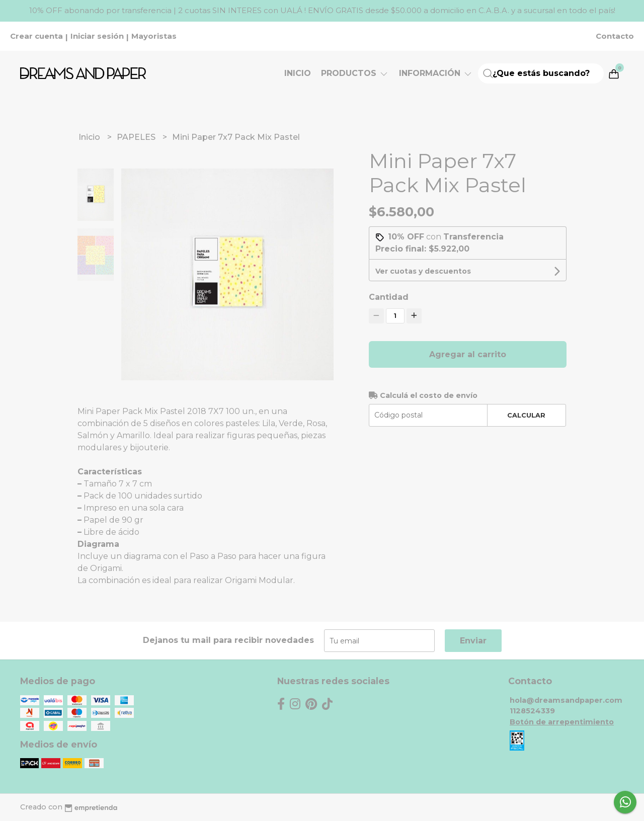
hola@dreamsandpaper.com (566, 700)
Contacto (615, 36)
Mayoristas (154, 36)
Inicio (298, 73)
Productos (355, 73)
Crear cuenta (36, 36)
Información (436, 73)
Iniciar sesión (97, 36)
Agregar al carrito (468, 354)
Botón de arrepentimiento (562, 722)
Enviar (473, 641)
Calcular (526, 415)
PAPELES (137, 137)
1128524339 (532, 711)
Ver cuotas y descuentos (423, 271)
